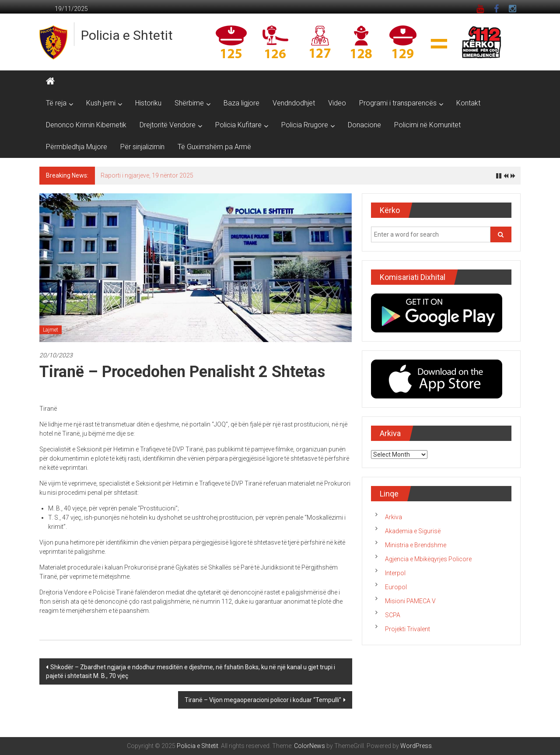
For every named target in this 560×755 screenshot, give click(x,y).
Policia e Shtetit (127, 35)
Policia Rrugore (305, 125)
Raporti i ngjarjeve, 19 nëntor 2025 (147, 175)
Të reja (56, 103)
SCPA (393, 615)
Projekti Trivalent (408, 629)
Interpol (395, 573)
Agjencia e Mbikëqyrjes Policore (428, 559)
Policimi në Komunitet (427, 125)
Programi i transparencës (398, 103)
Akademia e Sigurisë (413, 531)
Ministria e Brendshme (416, 545)
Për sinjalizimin (142, 147)
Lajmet (51, 330)
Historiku (148, 103)
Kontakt (468, 103)
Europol (396, 587)
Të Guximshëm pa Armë (214, 147)
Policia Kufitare (238, 125)
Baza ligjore (241, 103)
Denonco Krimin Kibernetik (86, 125)
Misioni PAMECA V (410, 601)
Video (337, 103)
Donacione (364, 125)
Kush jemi (101, 103)
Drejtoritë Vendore (168, 125)
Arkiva (394, 517)
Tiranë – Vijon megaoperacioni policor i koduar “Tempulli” (263, 700)
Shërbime (189, 103)
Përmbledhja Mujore (77, 147)
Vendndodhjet (294, 103)
